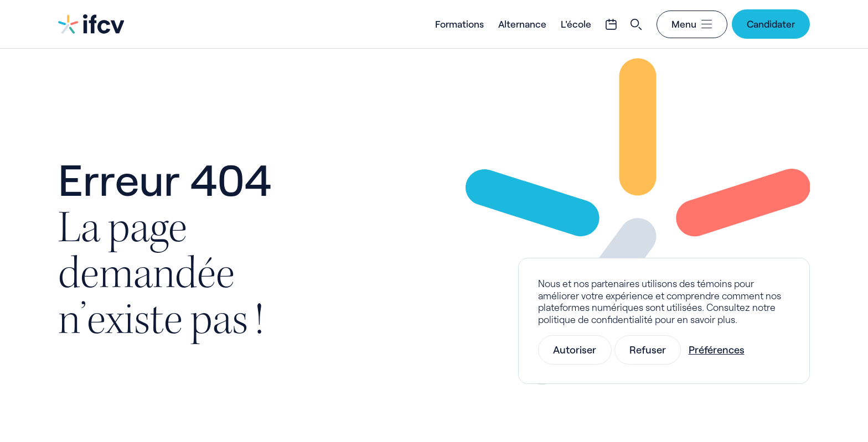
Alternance (522, 24)
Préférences (717, 350)
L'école (576, 24)
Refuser (648, 350)
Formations (459, 24)
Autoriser (575, 350)
